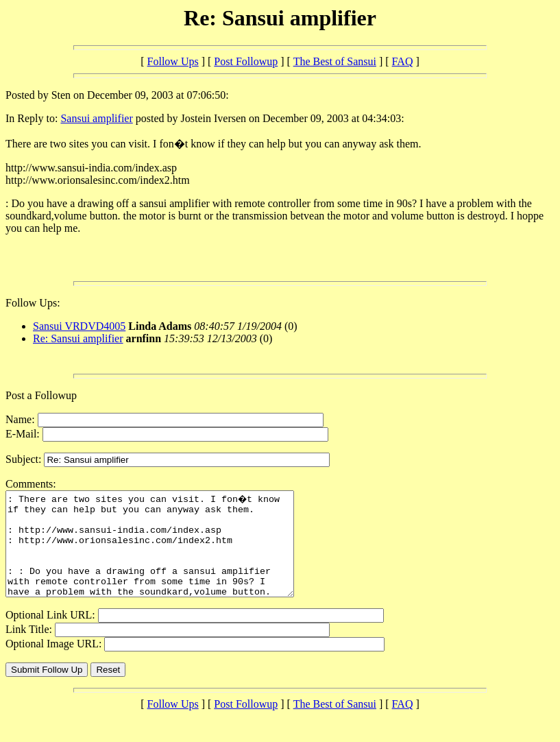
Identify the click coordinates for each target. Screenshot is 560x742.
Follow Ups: (33, 303)
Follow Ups (173, 61)
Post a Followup (41, 395)
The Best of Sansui (335, 61)
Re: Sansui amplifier (78, 338)
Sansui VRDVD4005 (79, 326)
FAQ (403, 61)
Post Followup (246, 61)
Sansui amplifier (96, 118)
